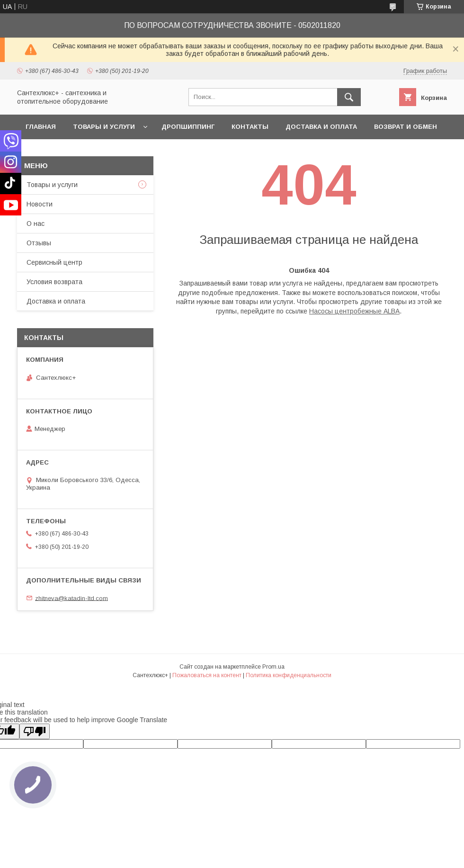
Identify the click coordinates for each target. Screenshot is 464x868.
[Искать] (349, 97)
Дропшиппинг (188, 127)
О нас (36, 224)
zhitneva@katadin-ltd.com (71, 598)
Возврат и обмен (406, 127)
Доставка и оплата (321, 127)
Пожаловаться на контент (207, 675)
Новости (40, 204)
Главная (41, 127)
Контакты (250, 127)
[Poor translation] (35, 731)
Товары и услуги (104, 127)
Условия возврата (54, 282)
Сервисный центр (54, 262)
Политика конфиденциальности (289, 675)
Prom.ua (273, 667)
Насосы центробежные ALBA (354, 311)
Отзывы (39, 243)
